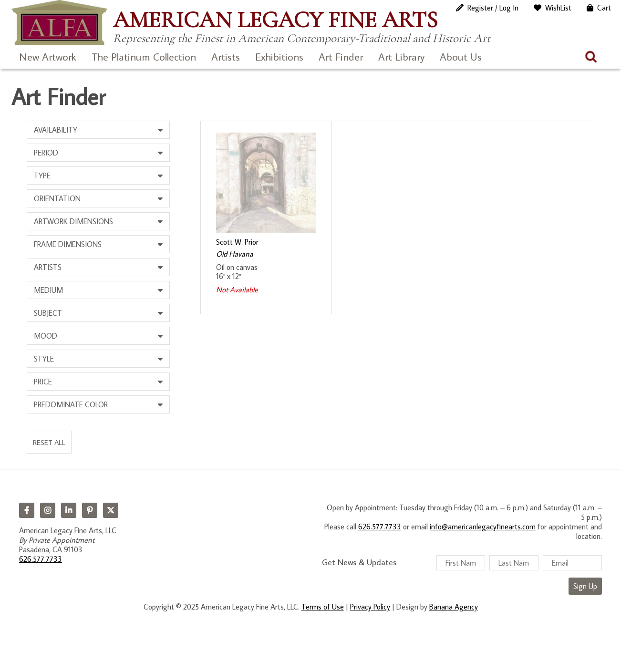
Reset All (49, 442)
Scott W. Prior (237, 242)
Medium (48, 290)
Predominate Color (71, 404)
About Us (461, 57)
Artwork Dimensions (73, 221)
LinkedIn (69, 510)
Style (44, 359)
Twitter (111, 510)
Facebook (27, 510)
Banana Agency (454, 607)
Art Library (401, 57)
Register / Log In (493, 8)
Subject (48, 313)
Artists (226, 57)
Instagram (48, 510)
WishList (558, 8)
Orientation (57, 198)
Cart (604, 8)
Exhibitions (279, 57)
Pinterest (90, 510)
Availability (56, 130)
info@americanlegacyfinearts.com (483, 527)
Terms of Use (323, 607)
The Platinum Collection (144, 57)
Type (42, 176)
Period (46, 153)
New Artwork (48, 57)
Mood (46, 336)
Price (43, 382)
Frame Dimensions (68, 244)
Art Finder (341, 57)
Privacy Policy (370, 607)
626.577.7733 (41, 559)
